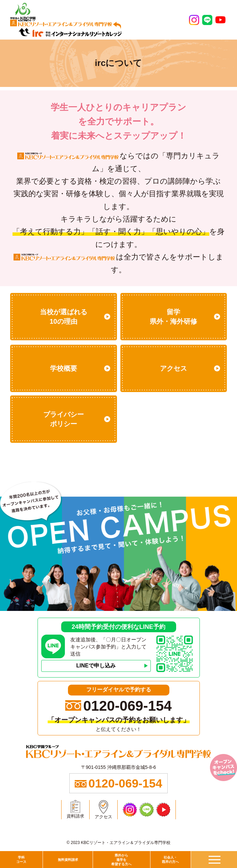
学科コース (21, 860)
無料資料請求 (68, 860)
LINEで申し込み (96, 666)
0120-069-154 (127, 706)
